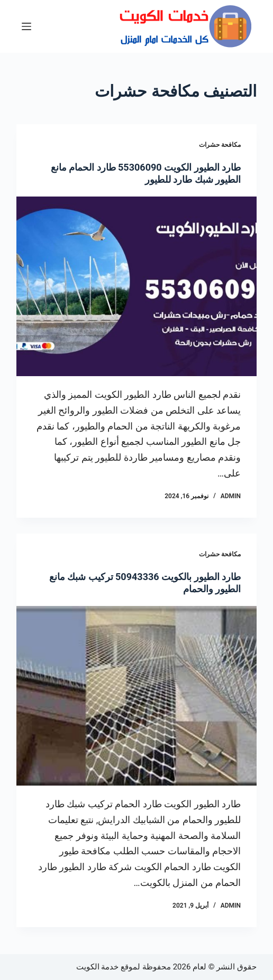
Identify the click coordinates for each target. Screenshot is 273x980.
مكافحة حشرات (220, 145)
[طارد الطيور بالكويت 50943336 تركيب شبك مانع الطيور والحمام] (136, 696)
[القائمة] (26, 26)
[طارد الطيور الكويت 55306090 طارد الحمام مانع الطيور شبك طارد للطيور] (136, 287)
